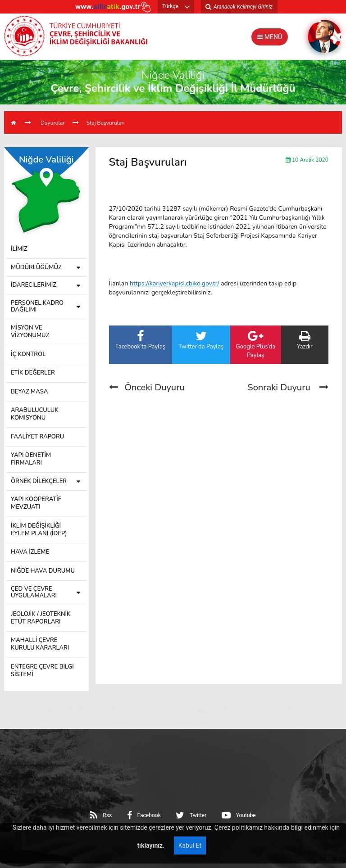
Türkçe (170, 6)
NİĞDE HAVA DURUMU (43, 571)
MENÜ (270, 37)
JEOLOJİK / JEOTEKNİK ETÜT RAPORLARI (41, 618)
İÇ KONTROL (28, 354)
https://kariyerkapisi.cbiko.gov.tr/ (175, 283)
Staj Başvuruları (106, 123)
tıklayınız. (150, 845)
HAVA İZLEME (30, 552)
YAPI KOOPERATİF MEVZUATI (36, 503)
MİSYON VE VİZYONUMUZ (30, 332)
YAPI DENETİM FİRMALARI (31, 459)
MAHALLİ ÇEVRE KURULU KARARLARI (40, 644)
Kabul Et (190, 845)
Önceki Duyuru (147, 387)
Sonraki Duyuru (288, 387)
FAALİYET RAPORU (37, 437)
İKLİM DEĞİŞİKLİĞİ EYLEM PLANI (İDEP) (39, 530)
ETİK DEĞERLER (33, 373)
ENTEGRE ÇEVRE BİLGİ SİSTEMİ (42, 671)
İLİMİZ (19, 249)
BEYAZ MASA (29, 392)
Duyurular (53, 123)
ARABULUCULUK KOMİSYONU (35, 414)
